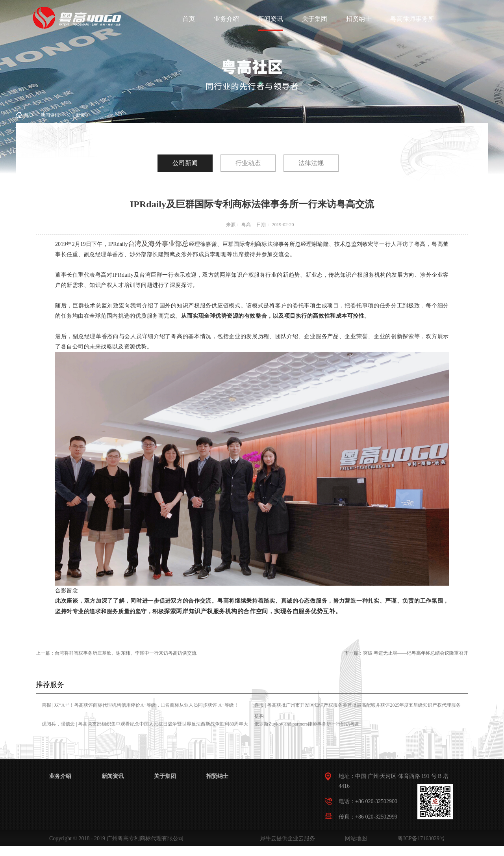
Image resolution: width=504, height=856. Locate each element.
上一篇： (116, 653)
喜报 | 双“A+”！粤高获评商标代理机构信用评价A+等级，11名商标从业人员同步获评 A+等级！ (140, 705)
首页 (189, 19)
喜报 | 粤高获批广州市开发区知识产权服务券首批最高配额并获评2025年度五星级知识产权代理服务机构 (358, 711)
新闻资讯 (50, 115)
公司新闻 (76, 115)
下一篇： (406, 653)
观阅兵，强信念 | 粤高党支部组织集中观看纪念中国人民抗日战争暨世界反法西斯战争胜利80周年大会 (145, 729)
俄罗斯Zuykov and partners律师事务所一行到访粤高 (307, 724)
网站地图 (355, 838)
